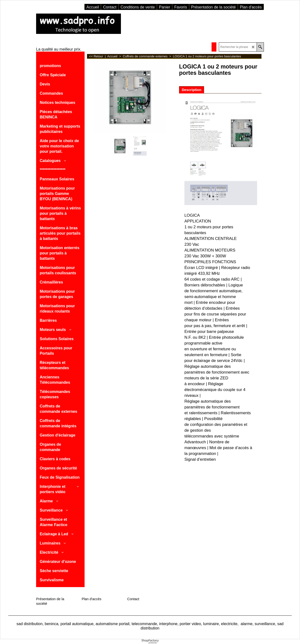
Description (192, 90)
